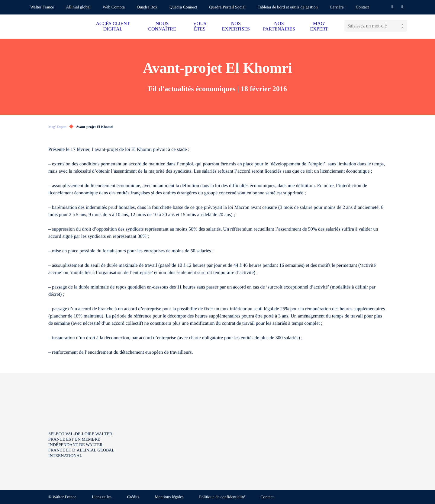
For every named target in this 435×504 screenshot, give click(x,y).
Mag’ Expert (57, 127)
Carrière (337, 7)
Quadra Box (147, 7)
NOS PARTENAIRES (279, 26)
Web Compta (114, 7)
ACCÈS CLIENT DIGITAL (113, 26)
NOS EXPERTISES (236, 26)
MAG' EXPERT (319, 26)
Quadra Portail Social (227, 7)
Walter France (42, 7)
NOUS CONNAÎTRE (162, 26)
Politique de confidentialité (222, 497)
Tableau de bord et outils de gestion (288, 7)
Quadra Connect (183, 7)
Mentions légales (169, 497)
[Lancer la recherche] (403, 26)
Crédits (133, 497)
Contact (362, 7)
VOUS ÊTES (200, 26)
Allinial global (78, 7)
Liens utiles (102, 497)
